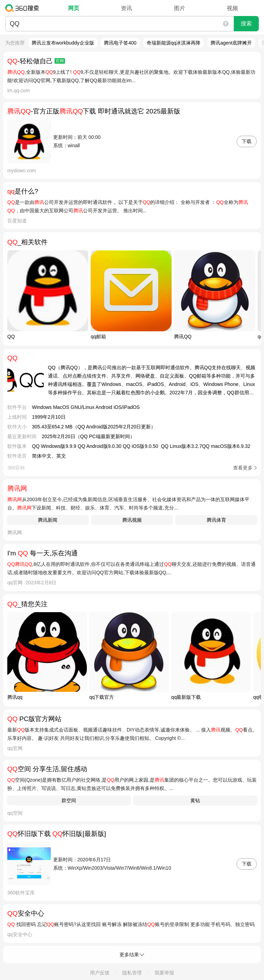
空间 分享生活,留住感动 (47, 769)
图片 (180, 8)
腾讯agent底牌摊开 (231, 43)
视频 (232, 8)
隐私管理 (132, 973)
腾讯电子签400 (120, 43)
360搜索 (24, 8)
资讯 (126, 8)
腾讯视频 (132, 520)
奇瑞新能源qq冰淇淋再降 (174, 43)
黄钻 (195, 800)
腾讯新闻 (48, 520)
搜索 (246, 23)
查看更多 (243, 468)
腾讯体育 (216, 520)
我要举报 (164, 973)
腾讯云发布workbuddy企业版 (63, 43)
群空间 (69, 800)
